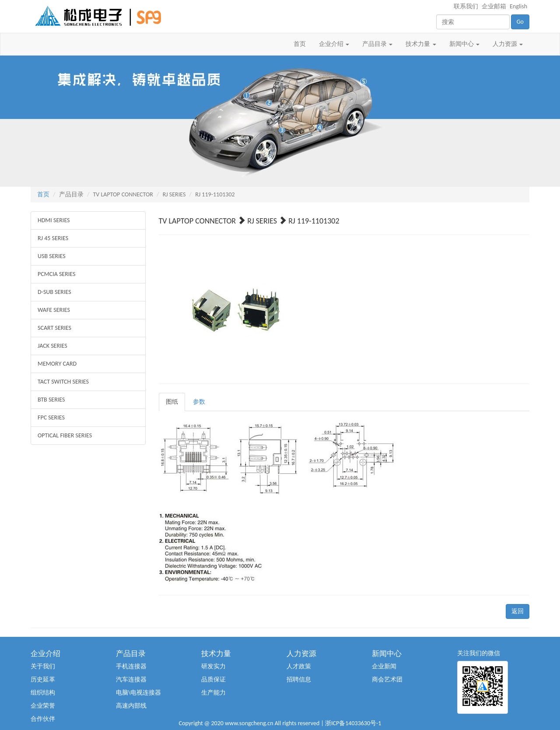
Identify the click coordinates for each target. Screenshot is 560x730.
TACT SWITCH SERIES (63, 382)
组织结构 (43, 693)
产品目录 (377, 44)
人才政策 (299, 666)
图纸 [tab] (172, 402)
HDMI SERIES (54, 220)
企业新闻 (384, 666)
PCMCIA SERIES (56, 274)
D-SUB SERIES (54, 292)
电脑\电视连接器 (138, 693)
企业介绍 (334, 44)
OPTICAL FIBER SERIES (65, 435)
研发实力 (213, 666)
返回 (518, 611)
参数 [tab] (199, 402)
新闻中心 (464, 44)
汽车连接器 (131, 679)
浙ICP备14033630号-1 (353, 723)
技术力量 (421, 44)
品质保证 (213, 679)
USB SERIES (52, 256)
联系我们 (466, 6)
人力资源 (508, 44)
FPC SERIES (51, 417)
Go (520, 22)
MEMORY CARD (57, 364)
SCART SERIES (54, 328)
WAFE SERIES (54, 310)
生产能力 (213, 693)
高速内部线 (131, 706)
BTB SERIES (51, 400)
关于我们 (43, 666)
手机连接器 (131, 666)
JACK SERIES (52, 346)
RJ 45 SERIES (53, 238)
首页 (300, 44)
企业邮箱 (494, 6)
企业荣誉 (43, 706)
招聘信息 (299, 679)
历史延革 (43, 679)
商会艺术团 (387, 679)
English (518, 6)
